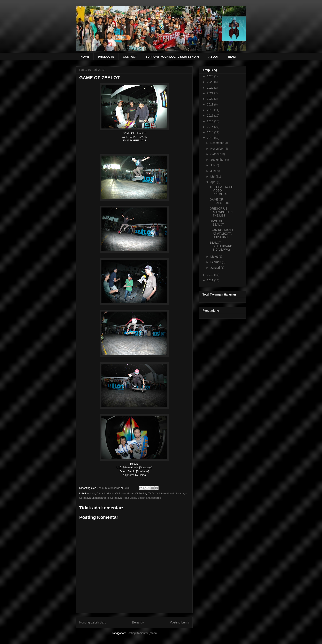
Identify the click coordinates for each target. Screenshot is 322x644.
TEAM (232, 57)
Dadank (101, 493)
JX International (164, 493)
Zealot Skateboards (149, 498)
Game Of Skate (116, 493)
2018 (211, 110)
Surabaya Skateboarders (94, 498)
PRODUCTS (106, 57)
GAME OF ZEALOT (217, 223)
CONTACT (130, 57)
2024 (211, 76)
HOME (85, 57)
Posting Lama (180, 622)
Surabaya (181, 493)
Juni (213, 171)
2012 (211, 275)
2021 (211, 93)
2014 (211, 132)
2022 (211, 88)
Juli (213, 165)
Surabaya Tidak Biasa (123, 498)
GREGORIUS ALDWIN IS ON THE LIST (221, 212)
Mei (213, 176)
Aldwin (91, 493)
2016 (211, 121)
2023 (211, 82)
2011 (211, 280)
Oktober (216, 154)
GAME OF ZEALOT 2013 (220, 201)
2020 (211, 99)
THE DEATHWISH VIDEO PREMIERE (221, 190)
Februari (216, 262)
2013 (211, 138)
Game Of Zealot (137, 493)
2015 (211, 127)
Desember (217, 143)
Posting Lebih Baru (93, 622)
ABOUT (214, 57)
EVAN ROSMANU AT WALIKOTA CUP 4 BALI (221, 234)
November (217, 149)
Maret (214, 257)
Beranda (138, 622)
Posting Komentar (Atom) (142, 633)
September (218, 160)
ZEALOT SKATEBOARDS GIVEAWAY (221, 246)
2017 (211, 116)
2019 (211, 104)
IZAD (151, 493)
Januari (215, 268)
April (214, 182)
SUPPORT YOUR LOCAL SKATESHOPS (173, 57)
